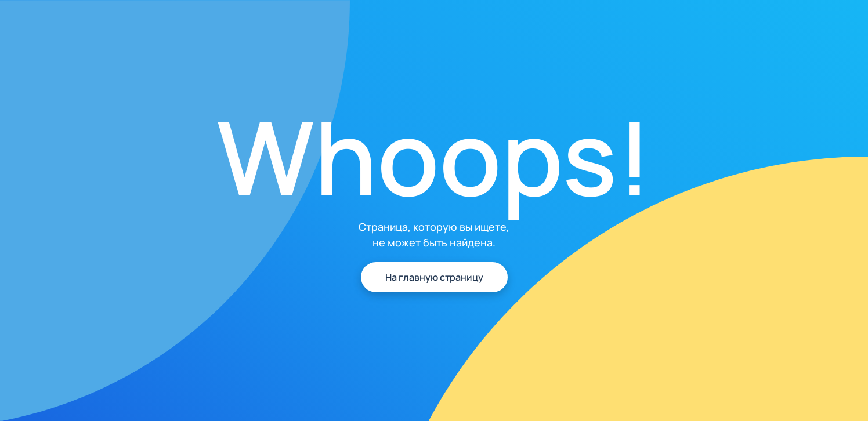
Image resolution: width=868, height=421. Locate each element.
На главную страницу (434, 277)
